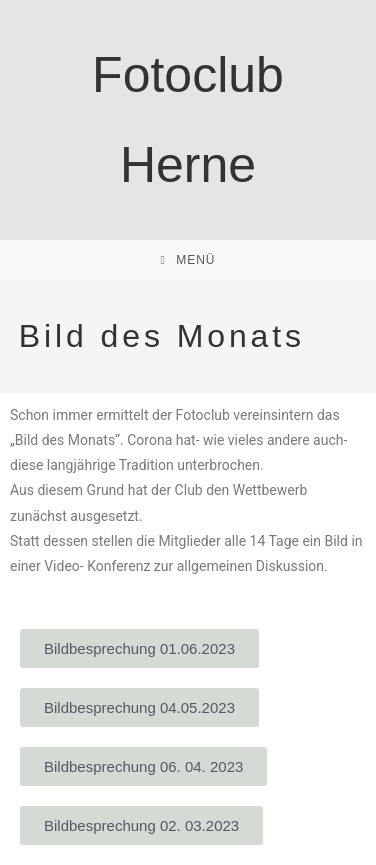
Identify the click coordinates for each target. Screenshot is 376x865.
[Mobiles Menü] (187, 260)
